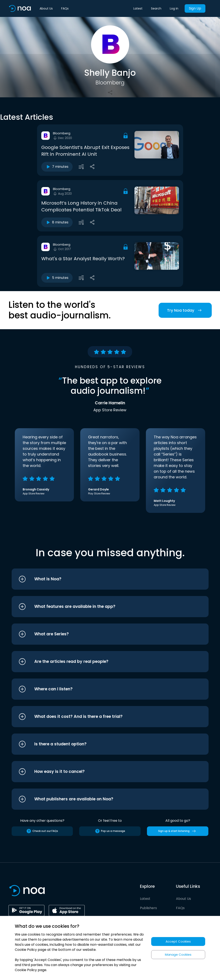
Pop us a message (110, 831)
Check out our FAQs (42, 831)
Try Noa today (185, 310)
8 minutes (57, 222)
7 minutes (57, 167)
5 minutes (57, 278)
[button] (102, 579)
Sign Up (195, 8)
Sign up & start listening (178, 831)
